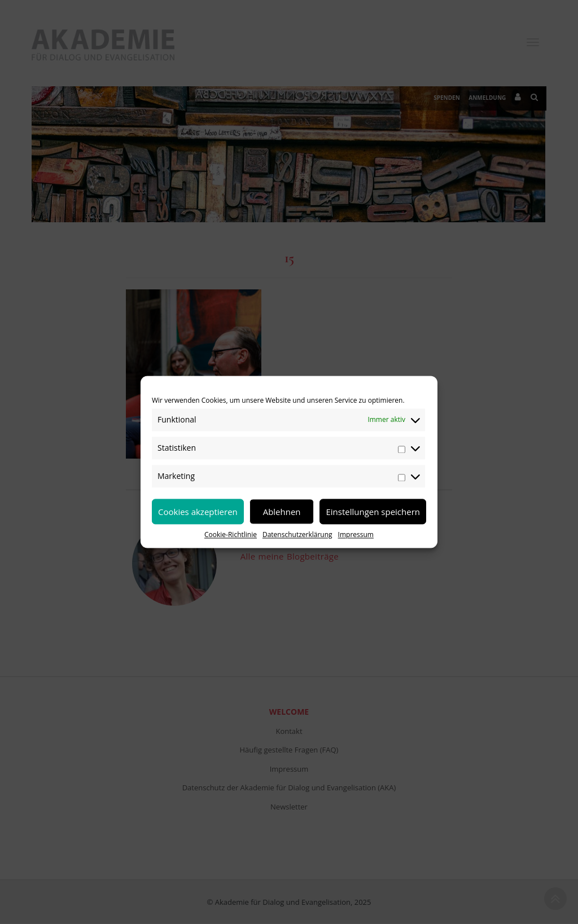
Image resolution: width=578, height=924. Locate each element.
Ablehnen (282, 512)
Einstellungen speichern (373, 512)
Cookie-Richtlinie (231, 534)
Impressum (356, 534)
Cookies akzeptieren (198, 512)
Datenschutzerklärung (297, 534)
